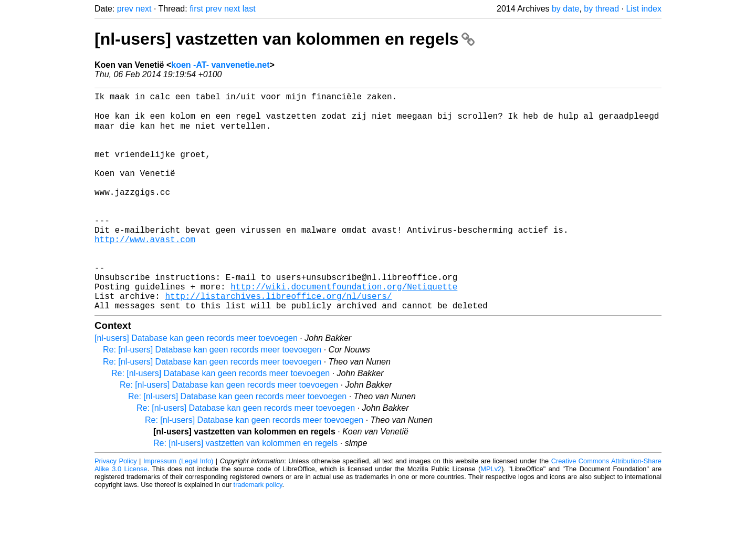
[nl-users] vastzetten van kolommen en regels (285, 39)
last (249, 9)
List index (644, 9)
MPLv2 (491, 516)
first (196, 9)
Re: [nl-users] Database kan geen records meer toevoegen (212, 397)
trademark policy (258, 532)
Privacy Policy (116, 508)
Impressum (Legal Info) (178, 508)
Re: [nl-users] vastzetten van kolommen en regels (245, 490)
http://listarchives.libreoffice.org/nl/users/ (278, 341)
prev (125, 9)
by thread (601, 9)
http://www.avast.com (145, 272)
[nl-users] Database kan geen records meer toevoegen (196, 385)
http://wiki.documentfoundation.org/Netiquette (344, 329)
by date (565, 9)
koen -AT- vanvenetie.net (220, 65)
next (143, 9)
